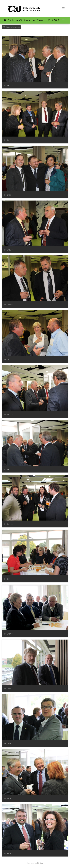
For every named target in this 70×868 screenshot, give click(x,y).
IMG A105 (8, 853)
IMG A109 (8, 634)
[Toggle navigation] (63, 8)
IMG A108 (8, 744)
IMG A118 (8, 360)
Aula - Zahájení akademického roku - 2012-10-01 (35, 20)
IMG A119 (8, 305)
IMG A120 (8, 250)
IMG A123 (8, 140)
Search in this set (11, 27)
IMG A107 (8, 798)
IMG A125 (8, 85)
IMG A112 (8, 579)
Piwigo (40, 863)
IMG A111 (8, 689)
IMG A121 (8, 195)
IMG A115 (8, 469)
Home (5, 20)
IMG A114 (8, 524)
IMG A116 (8, 414)
